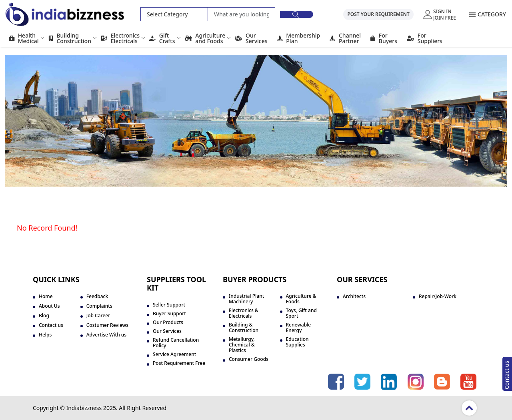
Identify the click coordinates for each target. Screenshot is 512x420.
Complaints (99, 306)
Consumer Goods (249, 359)
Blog (44, 316)
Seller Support (169, 305)
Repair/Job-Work (438, 297)
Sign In (442, 11)
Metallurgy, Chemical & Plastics (242, 345)
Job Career (98, 316)
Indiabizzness (84, 408)
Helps (45, 335)
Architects (354, 297)
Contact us (507, 375)
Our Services (167, 331)
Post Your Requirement (378, 14)
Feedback (97, 297)
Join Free (445, 18)
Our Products (168, 322)
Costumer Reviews (107, 325)
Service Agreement (174, 354)
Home (46, 297)
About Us (49, 306)
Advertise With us (106, 335)
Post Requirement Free (179, 363)
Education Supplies (297, 342)
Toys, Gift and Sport (301, 313)
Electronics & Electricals (244, 313)
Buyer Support (169, 314)
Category (492, 14)
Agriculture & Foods (301, 299)
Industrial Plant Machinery (246, 299)
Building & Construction (244, 328)
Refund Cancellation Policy (176, 343)
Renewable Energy (299, 328)
